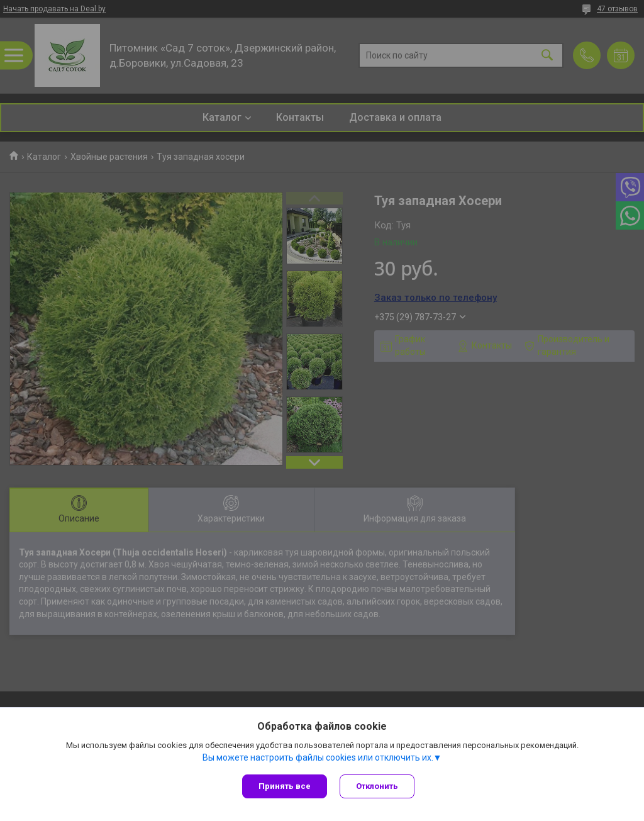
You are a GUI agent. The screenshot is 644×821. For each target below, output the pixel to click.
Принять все (285, 786)
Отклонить (377, 786)
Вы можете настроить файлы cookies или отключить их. (318, 757)
